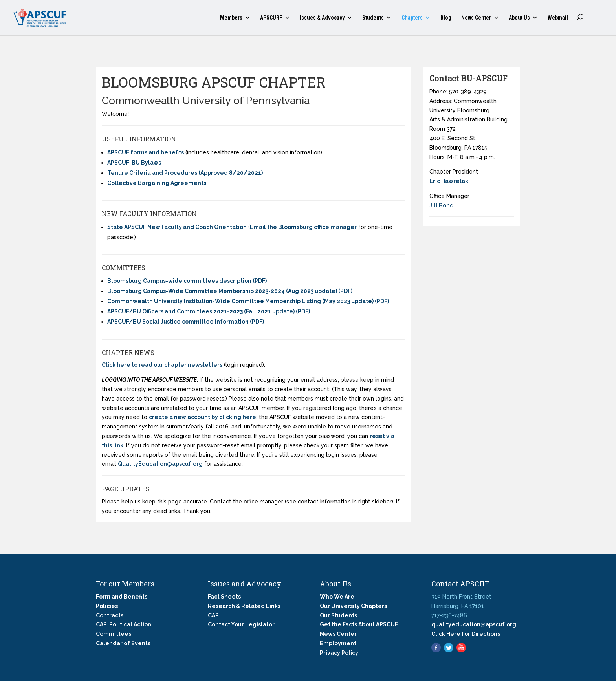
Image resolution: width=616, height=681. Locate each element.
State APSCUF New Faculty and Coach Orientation (177, 227)
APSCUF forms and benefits (146, 152)
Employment (338, 643)
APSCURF (271, 18)
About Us (519, 18)
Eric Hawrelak (449, 181)
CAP (213, 615)
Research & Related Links (244, 606)
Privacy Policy (339, 653)
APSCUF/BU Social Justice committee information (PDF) (186, 322)
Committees (114, 634)
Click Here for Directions (466, 634)
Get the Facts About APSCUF (359, 624)
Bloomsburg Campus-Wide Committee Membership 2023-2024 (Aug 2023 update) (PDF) (230, 291)
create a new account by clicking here (203, 417)
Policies (107, 606)
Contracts (110, 615)
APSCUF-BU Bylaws (134, 163)
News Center (476, 18)
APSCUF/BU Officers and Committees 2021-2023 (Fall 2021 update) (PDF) (209, 311)
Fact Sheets (224, 597)
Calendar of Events (123, 643)
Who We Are (337, 597)
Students (373, 18)
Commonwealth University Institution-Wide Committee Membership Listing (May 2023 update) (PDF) (248, 301)
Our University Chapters (353, 606)
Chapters (412, 18)
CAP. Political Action (124, 624)
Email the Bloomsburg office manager (303, 227)
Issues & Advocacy (322, 18)
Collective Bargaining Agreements (157, 183)
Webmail (558, 18)
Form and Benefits (122, 597)
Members (231, 18)
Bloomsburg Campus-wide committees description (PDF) (187, 281)
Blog (446, 18)
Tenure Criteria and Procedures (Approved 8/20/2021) (185, 173)
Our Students (338, 615)
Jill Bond (442, 205)
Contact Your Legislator (241, 624)
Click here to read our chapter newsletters (162, 365)
